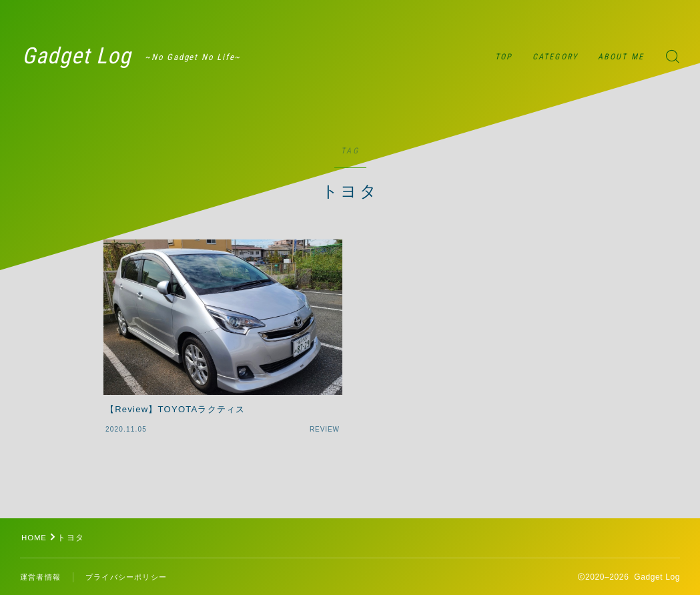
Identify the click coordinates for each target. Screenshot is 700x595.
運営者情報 (42, 578)
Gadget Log (86, 57)
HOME (35, 538)
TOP (504, 57)
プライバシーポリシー (133, 578)
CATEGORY (555, 57)
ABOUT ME (621, 57)
